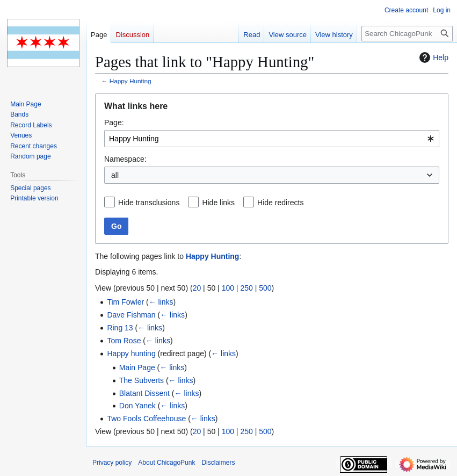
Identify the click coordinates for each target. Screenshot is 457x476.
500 (265, 288)
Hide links (218, 203)
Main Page (137, 367)
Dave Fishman (131, 315)
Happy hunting (131, 354)
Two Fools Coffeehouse (146, 419)
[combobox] (272, 139)
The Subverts (142, 380)
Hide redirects (280, 203)
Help (433, 57)
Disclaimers (218, 463)
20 (197, 288)
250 (246, 288)
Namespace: (125, 159)
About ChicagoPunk (166, 463)
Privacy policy (112, 463)
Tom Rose (124, 341)
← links (161, 302)
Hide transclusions (149, 203)
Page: (114, 122)
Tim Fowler (125, 302)
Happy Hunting (130, 81)
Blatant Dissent (144, 393)
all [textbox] (115, 175)
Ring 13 (120, 328)
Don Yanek (137, 406)
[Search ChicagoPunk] (407, 34)
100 (228, 288)
